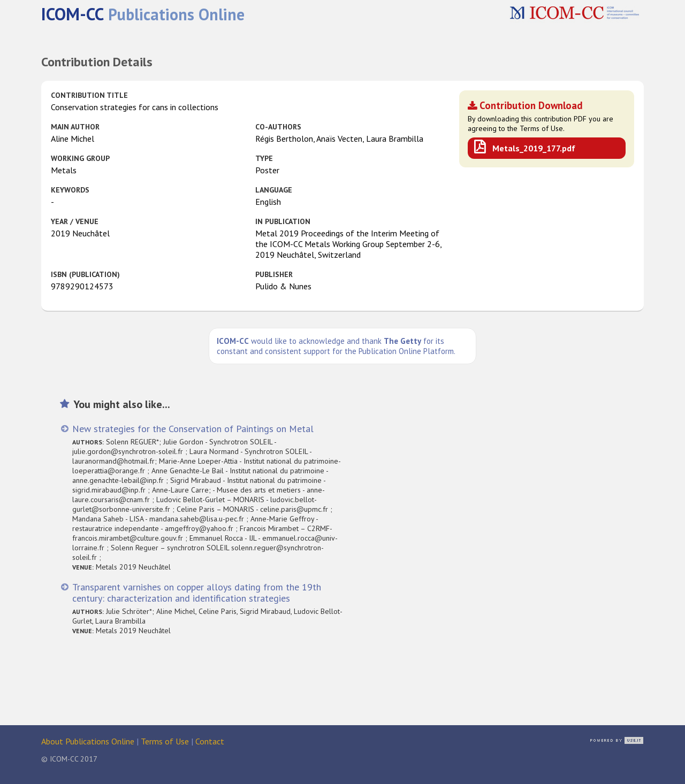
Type (264, 158)
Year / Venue (75, 221)
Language (274, 190)
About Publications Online (88, 741)
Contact (210, 741)
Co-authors (278, 127)
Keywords (70, 190)
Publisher (274, 274)
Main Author (75, 127)
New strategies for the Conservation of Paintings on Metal (193, 429)
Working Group (80, 158)
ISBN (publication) (85, 274)
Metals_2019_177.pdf (534, 148)
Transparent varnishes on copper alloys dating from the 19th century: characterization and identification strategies (197, 593)
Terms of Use (165, 741)
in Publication (283, 221)
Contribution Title (89, 95)
